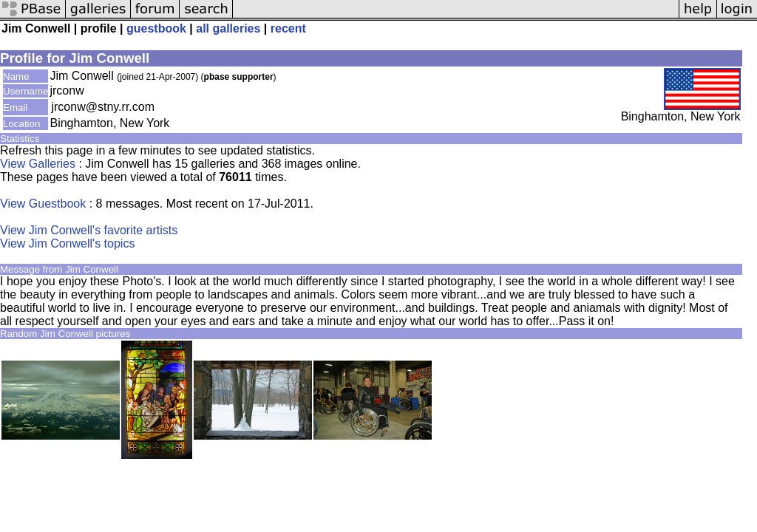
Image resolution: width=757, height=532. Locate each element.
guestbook (156, 28)
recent (288, 28)
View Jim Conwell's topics (67, 243)
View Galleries (38, 164)
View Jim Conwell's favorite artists (89, 230)
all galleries (228, 28)
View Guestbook (43, 204)
